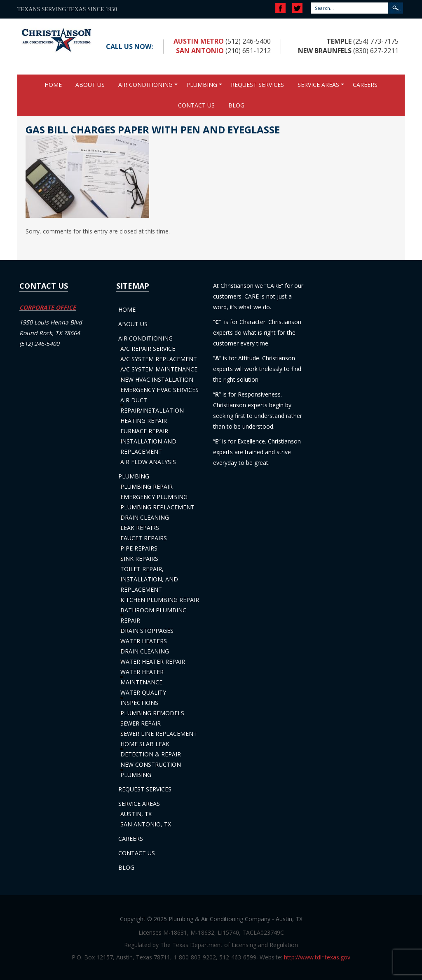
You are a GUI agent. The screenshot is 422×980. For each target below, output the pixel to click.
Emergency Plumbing (154, 497)
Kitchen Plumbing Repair (160, 600)
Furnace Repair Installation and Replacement (148, 441)
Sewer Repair (141, 723)
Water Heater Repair (153, 661)
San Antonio (200, 51)
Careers (365, 85)
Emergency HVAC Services (159, 390)
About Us (90, 85)
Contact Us (196, 105)
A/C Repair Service (148, 349)
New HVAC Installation (157, 379)
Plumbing (202, 85)
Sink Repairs (139, 559)
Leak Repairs (140, 528)
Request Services (257, 85)
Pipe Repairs (139, 548)
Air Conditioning (145, 85)
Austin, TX (136, 814)
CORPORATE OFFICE (48, 307)
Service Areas (318, 85)
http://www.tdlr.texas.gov (317, 957)
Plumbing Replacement (157, 507)
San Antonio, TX (146, 824)
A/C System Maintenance (159, 369)
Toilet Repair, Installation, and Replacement (149, 579)
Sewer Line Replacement (159, 734)
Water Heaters (144, 641)
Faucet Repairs (144, 538)
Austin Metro (199, 41)
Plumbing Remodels (152, 713)
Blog (236, 105)
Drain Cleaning (145, 517)
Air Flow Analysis (148, 462)
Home (53, 85)
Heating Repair (144, 421)
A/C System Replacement (159, 359)
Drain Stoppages (147, 631)
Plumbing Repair (147, 486)
